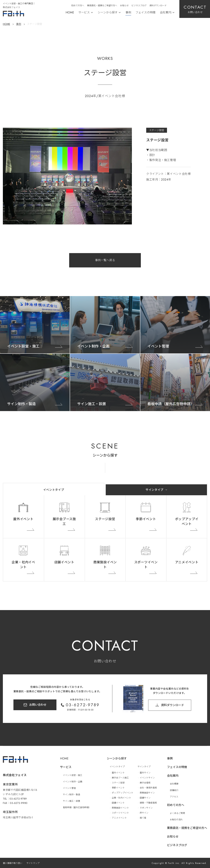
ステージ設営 (105, 519)
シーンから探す (108, 12)
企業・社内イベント (23, 565)
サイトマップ (33, 863)
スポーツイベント (146, 565)
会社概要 (174, 784)
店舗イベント (64, 562)
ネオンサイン (146, 808)
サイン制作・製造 (71, 795)
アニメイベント (187, 562)
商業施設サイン (147, 793)
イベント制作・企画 (73, 782)
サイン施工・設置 (71, 801)
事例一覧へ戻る (105, 260)
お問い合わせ (38, 705)
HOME (70, 12)
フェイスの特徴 (145, 12)
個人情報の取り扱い (13, 863)
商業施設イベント (105, 565)
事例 (128, 12)
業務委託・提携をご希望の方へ (102, 6)
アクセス (174, 797)
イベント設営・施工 (73, 775)
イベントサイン (147, 778)
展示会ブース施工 (64, 521)
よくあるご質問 (177, 813)
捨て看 (143, 818)
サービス (84, 12)
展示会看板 (145, 783)
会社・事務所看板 (148, 788)
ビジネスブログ (139, 6)
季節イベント (146, 519)
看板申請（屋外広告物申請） (77, 807)
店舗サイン (145, 798)
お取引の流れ (176, 820)
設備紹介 (174, 790)
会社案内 (166, 12)
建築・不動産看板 (148, 803)
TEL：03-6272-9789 (15, 799)
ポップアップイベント (187, 521)
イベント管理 (69, 788)
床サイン (144, 813)
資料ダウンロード (158, 6)
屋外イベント (23, 519)
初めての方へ (78, 6)
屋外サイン (145, 773)
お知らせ (124, 6)
